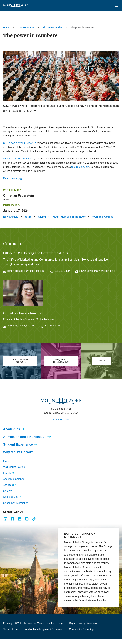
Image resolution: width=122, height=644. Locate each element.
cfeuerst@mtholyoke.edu (21, 330)
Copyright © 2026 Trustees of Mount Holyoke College (33, 628)
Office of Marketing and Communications (36, 253)
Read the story (11, 178)
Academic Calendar (14, 484)
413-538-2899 (62, 271)
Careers (8, 496)
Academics (12, 434)
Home (6, 27)
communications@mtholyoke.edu (26, 271)
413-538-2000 (61, 424)
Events (7, 478)
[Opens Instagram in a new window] (5, 524)
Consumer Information (16, 508)
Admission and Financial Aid (25, 442)
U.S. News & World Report (18, 143)
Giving (42, 217)
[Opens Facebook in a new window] (13, 524)
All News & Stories (52, 27)
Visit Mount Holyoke (14, 472)
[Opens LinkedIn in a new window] (20, 524)
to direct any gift (80, 167)
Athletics (8, 490)
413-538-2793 (52, 330)
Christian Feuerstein (20, 318)
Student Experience (18, 449)
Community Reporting (81, 634)
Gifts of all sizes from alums (19, 159)
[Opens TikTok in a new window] (34, 524)
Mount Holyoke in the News (69, 217)
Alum (28, 217)
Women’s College (103, 217)
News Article (11, 217)
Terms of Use (11, 634)
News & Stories (26, 27)
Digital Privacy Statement (83, 628)
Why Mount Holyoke (18, 457)
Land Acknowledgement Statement (44, 634)
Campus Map (11, 502)
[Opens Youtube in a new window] (27, 524)
